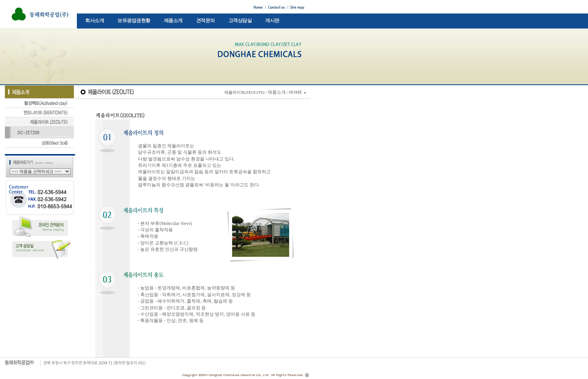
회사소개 (94, 20)
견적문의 (205, 20)
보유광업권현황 (134, 20)
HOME (295, 92)
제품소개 (173, 20)
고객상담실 (240, 20)
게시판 (272, 20)
